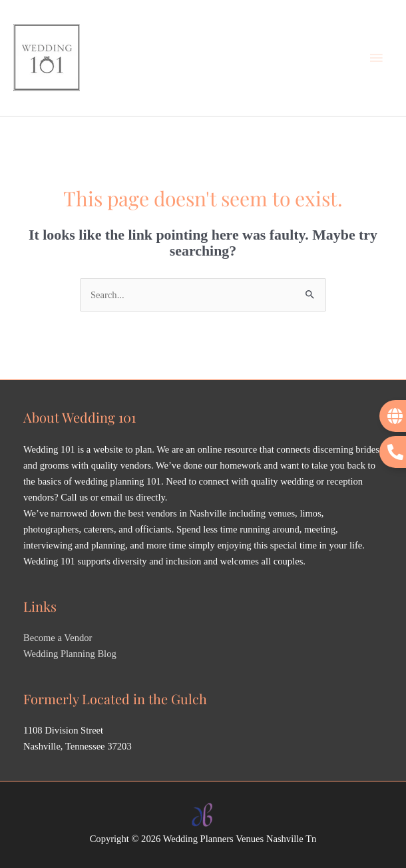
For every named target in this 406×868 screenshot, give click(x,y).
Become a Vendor (58, 638)
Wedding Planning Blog (70, 654)
